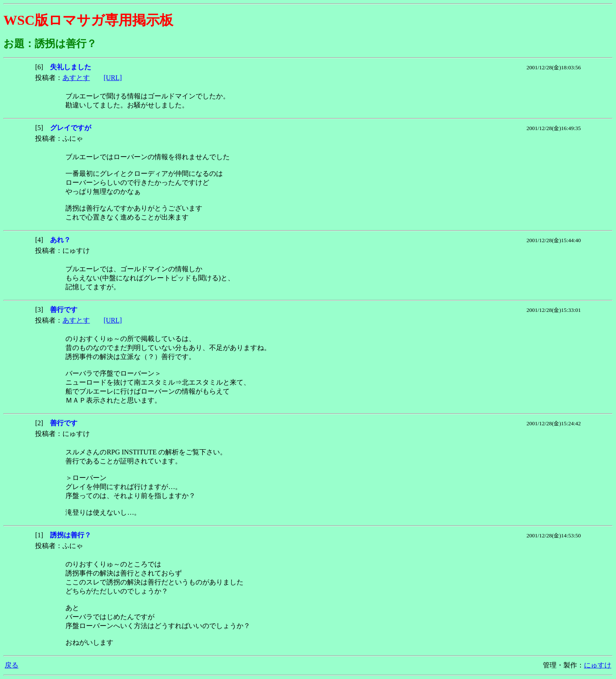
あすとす (76, 78)
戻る (12, 665)
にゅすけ (598, 665)
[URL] (113, 78)
